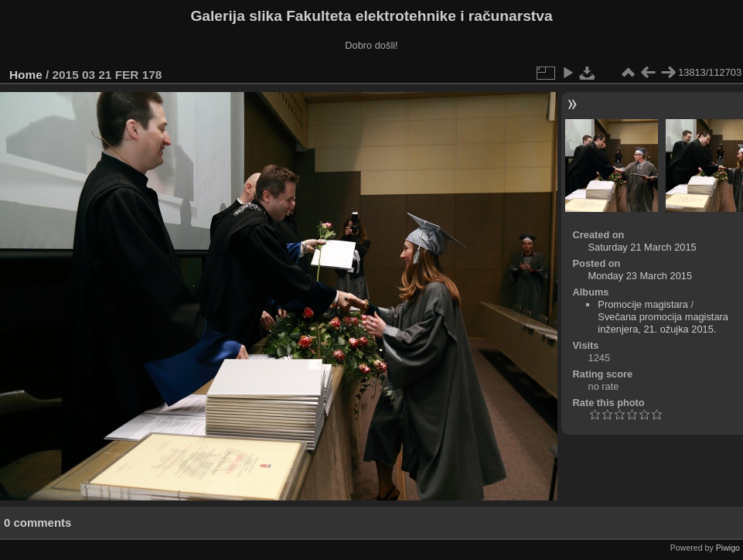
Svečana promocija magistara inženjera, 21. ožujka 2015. (663, 323)
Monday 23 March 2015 (640, 276)
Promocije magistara (643, 304)
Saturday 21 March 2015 (642, 247)
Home (26, 75)
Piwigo (728, 548)
